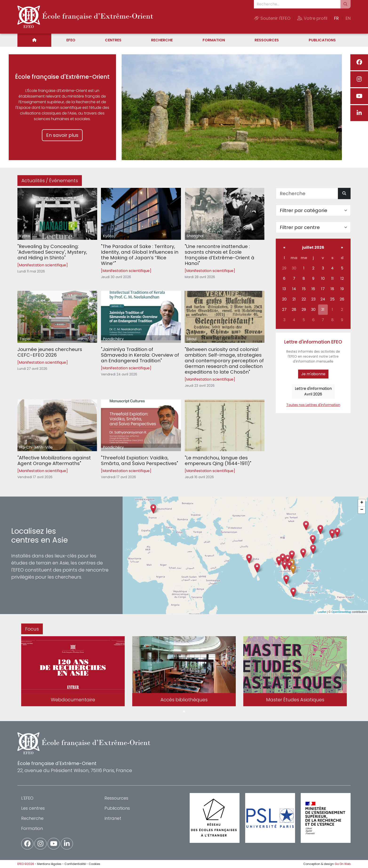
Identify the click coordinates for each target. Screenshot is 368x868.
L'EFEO (27, 798)
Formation (214, 40)
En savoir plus (62, 135)
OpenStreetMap (341, 612)
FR (336, 18)
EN (348, 18)
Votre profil (312, 18)
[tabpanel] (73, 672)
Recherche (162, 40)
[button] (285, 565)
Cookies (94, 864)
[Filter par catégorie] (313, 210)
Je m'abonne (313, 374)
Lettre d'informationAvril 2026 (313, 391)
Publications (322, 40)
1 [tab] (184, 712)
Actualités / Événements (50, 181)
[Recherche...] (297, 4)
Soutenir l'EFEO (272, 18)
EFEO (71, 40)
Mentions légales (49, 864)
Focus (32, 629)
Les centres (33, 808)
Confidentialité (75, 864)
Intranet (113, 818)
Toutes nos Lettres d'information (313, 405)
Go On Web (343, 864)
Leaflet (322, 612)
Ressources (267, 40)
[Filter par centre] (313, 227)
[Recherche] (307, 193)
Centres (113, 40)
